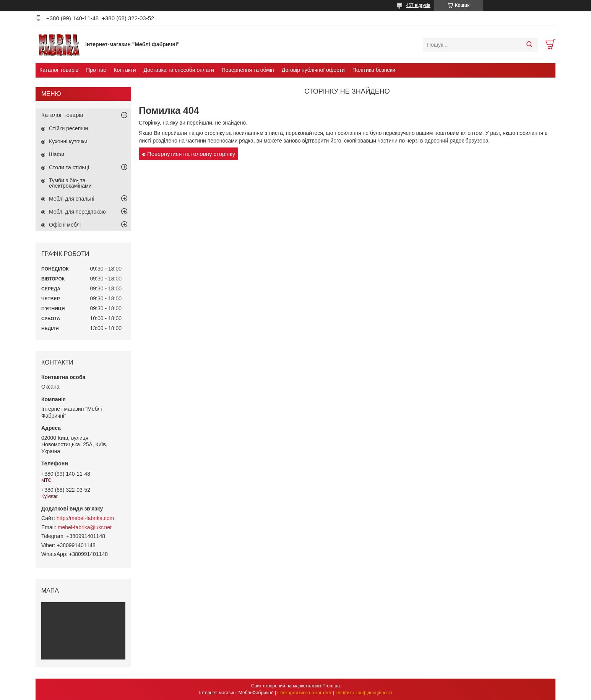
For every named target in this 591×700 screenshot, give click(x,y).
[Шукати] (529, 45)
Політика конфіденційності (364, 693)
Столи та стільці (69, 167)
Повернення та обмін (248, 70)
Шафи (57, 154)
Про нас (96, 70)
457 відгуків (418, 5)
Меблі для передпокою (77, 212)
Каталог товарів (59, 70)
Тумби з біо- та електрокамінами (70, 183)
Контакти (125, 70)
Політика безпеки (374, 70)
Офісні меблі (65, 225)
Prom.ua (331, 686)
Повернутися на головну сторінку (191, 154)
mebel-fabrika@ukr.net (85, 527)
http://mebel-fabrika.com (85, 518)
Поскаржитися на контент (304, 693)
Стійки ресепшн (68, 128)
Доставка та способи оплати (179, 70)
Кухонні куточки (68, 141)
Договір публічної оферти (313, 70)
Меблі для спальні (72, 199)
